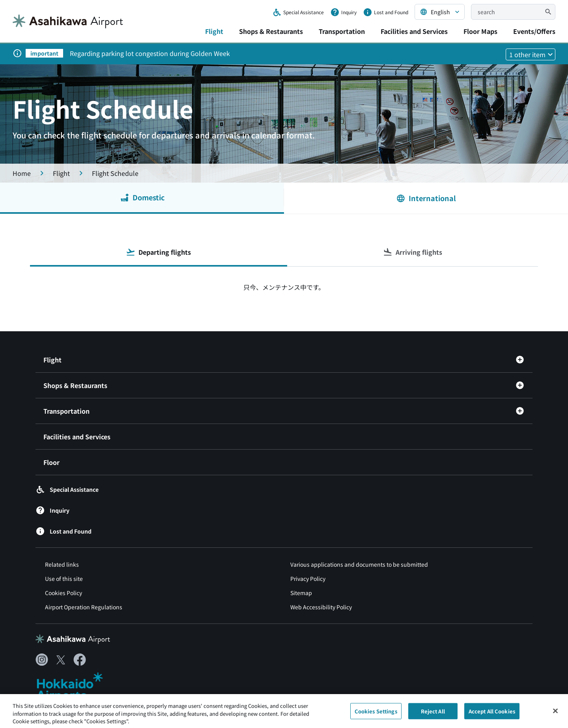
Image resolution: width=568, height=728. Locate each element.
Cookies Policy (64, 593)
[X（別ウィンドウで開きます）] (61, 660)
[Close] (555, 714)
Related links (62, 564)
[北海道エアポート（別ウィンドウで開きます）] (76, 687)
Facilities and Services (414, 31)
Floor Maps (480, 31)
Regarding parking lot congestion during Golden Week (150, 53)
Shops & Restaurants (271, 31)
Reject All (433, 714)
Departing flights (158, 252)
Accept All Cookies (492, 714)
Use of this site (64, 579)
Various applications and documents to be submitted (359, 564)
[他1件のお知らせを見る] (531, 54)
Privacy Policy (308, 579)
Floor (51, 462)
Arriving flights (413, 252)
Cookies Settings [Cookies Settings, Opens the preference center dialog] (376, 714)
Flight (214, 31)
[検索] (548, 12)
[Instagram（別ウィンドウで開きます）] (42, 660)
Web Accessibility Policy (321, 607)
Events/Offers (534, 31)
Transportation (342, 31)
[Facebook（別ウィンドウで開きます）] (80, 660)
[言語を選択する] (440, 12)
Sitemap (301, 593)
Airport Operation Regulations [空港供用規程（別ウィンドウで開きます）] (84, 607)
